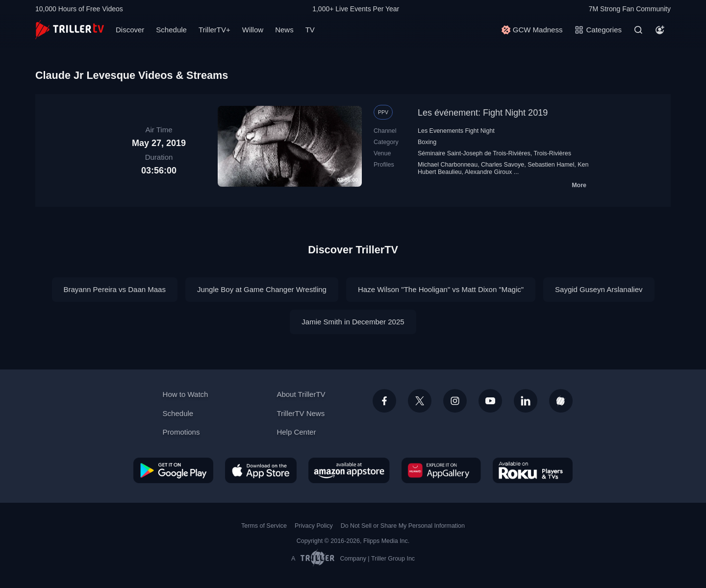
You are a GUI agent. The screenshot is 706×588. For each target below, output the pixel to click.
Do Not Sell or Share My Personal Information (403, 526)
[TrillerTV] (70, 30)
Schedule (171, 30)
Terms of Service (264, 526)
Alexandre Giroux (488, 172)
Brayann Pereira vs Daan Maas (115, 289)
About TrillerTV (301, 394)
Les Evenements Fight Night (456, 131)
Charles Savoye (503, 165)
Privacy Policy (314, 526)
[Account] (660, 30)
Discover (130, 30)
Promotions (181, 432)
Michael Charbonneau (448, 165)
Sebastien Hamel (551, 165)
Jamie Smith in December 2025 (353, 322)
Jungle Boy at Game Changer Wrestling (262, 289)
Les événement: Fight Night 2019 (483, 113)
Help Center (296, 432)
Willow (253, 30)
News (284, 30)
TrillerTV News (301, 413)
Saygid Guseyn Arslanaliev (599, 289)
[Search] (638, 30)
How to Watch (186, 394)
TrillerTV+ (214, 30)
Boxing (427, 142)
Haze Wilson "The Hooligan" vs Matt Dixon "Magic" (441, 289)
